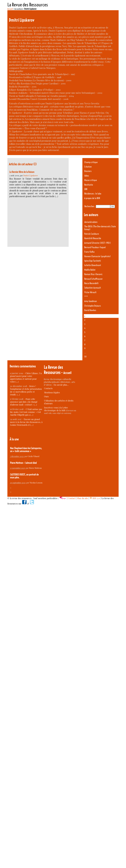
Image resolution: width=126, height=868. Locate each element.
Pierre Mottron (35, 468)
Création (88, 167)
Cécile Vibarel (33, 456)
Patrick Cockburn (92, 234)
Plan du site (83, 498)
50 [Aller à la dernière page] (85, 357)
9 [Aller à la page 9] (85, 348)
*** (86, 297)
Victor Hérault (90, 292)
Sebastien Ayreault (93, 288)
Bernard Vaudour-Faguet (95, 247)
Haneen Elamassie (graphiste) (97, 256)
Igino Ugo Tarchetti (93, 261)
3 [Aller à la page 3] (85, 324)
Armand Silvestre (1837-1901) (98, 243)
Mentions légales (52, 392)
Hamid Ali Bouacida (93, 238)
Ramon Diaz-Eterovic (93, 274)
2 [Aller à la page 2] (85, 320)
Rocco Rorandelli (91, 283)
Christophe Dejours (93, 306)
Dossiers (88, 171)
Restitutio (89, 185)
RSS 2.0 (95, 498)
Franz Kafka (89, 252)
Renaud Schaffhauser (93, 279)
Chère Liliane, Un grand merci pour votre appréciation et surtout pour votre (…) (26, 377)
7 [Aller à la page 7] (85, 340)
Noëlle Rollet (90, 270)
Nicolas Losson (36, 483)
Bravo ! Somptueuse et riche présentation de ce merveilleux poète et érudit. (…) (26, 390)
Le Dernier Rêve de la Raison (22, 172)
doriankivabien (91, 222)
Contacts (48, 388)
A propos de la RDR (92, 198)
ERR (86, 189)
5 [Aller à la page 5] (85, 332)
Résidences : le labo (93, 194)
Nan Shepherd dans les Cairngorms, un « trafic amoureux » (26, 450)
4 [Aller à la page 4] (85, 328)
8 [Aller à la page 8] (85, 344)
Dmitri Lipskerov (31, 175)
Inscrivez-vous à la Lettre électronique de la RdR (56, 409)
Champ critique (91, 162)
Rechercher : (90, 206)
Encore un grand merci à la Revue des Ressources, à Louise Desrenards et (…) (26, 422)
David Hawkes (90, 310)
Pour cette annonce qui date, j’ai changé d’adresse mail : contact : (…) (24, 402)
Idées (87, 176)
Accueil (10, 9)
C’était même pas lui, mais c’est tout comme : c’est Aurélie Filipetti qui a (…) (26, 412)
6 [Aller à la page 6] (85, 336)
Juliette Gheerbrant (93, 265)
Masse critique (91, 180)
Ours (46, 396)
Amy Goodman (91, 301)
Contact (72, 498)
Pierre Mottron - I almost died (23, 463)
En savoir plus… (61, 385)
